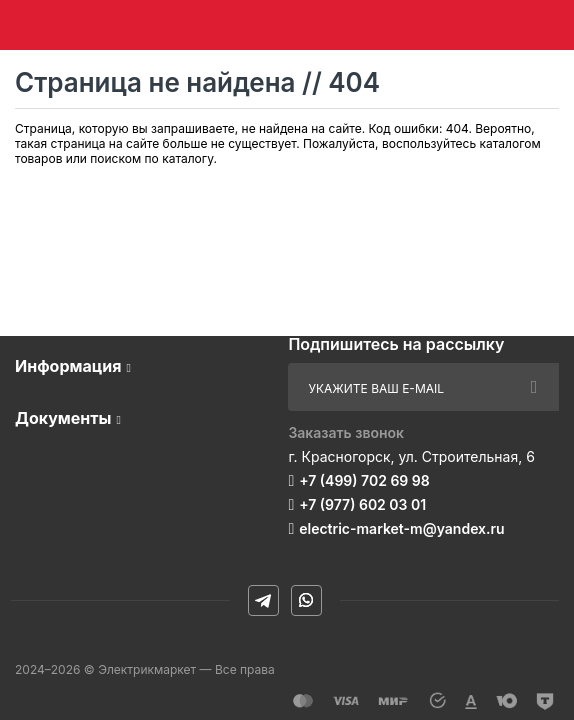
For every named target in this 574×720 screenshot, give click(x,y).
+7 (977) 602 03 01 (362, 504)
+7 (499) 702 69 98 (364, 480)
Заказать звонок (346, 432)
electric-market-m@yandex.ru (401, 528)
